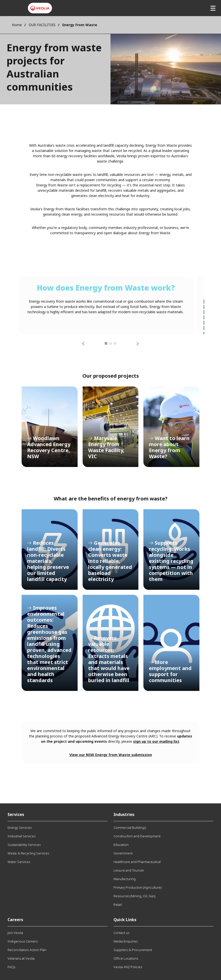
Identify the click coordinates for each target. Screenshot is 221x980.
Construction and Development (137, 836)
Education (121, 845)
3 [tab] (115, 343)
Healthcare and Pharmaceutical (137, 862)
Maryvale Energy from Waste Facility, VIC (111, 427)
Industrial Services (21, 836)
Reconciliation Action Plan (27, 950)
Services (16, 814)
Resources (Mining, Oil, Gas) (134, 896)
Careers (15, 920)
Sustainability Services (24, 845)
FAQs (11, 967)
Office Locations (126, 958)
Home (17, 25)
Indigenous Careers (23, 941)
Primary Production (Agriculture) (137, 887)
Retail (118, 905)
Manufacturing (125, 879)
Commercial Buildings (130, 828)
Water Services (19, 862)
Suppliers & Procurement (133, 950)
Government (123, 853)
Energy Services (20, 828)
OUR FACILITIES (42, 25)
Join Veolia (15, 933)
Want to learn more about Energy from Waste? (171, 427)
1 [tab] (106, 343)
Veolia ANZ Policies (128, 967)
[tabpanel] (106, 305)
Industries (124, 814)
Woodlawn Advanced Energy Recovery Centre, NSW (50, 427)
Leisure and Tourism (129, 870)
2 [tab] (111, 343)
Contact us (121, 933)
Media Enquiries (126, 941)
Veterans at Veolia (21, 958)
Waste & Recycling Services (28, 853)
